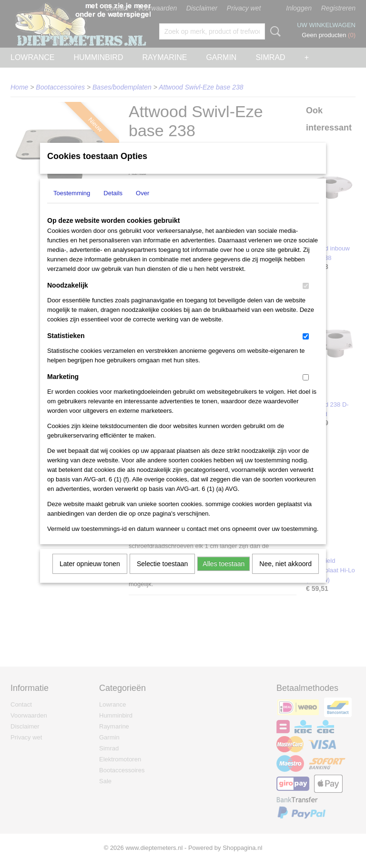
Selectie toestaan (162, 576)
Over (142, 205)
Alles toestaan (224, 576)
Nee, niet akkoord (285, 576)
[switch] (306, 298)
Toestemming (72, 205)
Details (113, 205)
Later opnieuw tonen (90, 576)
